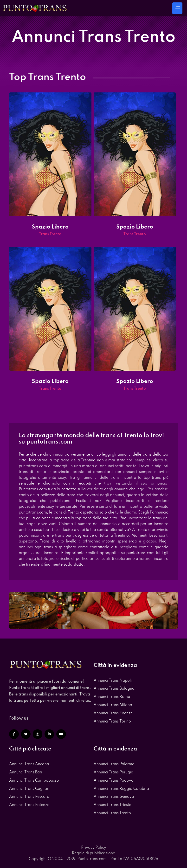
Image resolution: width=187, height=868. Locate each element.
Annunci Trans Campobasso (34, 781)
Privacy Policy (94, 848)
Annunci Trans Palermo (114, 764)
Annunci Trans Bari (26, 772)
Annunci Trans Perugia (113, 772)
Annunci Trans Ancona (29, 764)
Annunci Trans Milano (113, 705)
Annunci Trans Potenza (29, 805)
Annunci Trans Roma (112, 697)
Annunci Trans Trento (112, 813)
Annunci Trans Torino (112, 722)
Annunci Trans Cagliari (29, 789)
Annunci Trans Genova (114, 797)
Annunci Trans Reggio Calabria (121, 789)
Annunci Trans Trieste (112, 805)
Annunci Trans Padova (114, 781)
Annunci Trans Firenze (113, 713)
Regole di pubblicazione (93, 853)
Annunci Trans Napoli (113, 681)
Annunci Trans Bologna (114, 689)
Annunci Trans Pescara (29, 797)
